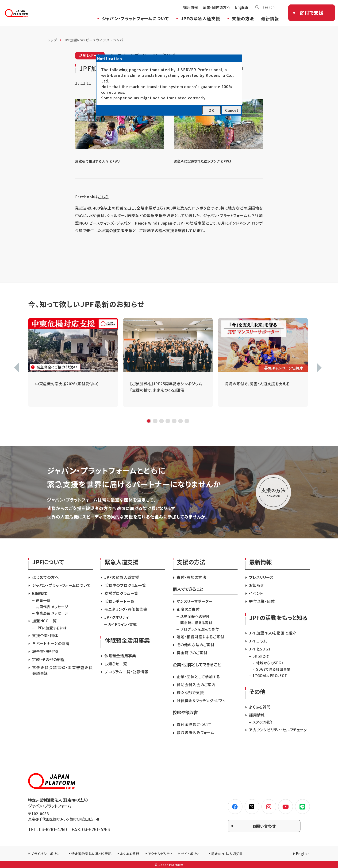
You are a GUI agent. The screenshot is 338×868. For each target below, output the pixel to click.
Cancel (232, 110)
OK (211, 110)
